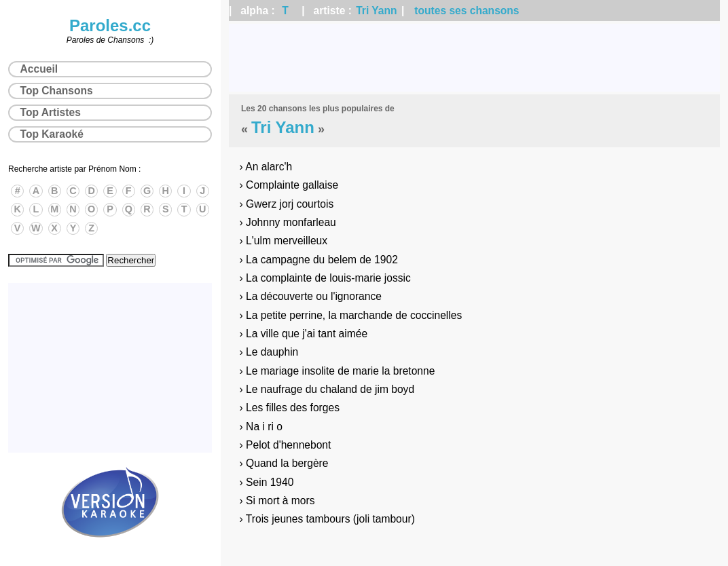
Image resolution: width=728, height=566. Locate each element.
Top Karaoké (52, 134)
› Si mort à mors (277, 501)
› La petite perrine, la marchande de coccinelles (351, 315)
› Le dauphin (269, 352)
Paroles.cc (110, 25)
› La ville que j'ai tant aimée (304, 334)
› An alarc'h (266, 167)
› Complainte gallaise (289, 185)
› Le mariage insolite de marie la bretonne (338, 371)
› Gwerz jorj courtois (287, 204)
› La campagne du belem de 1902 (319, 260)
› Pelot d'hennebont (286, 445)
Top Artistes (51, 112)
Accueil (39, 69)
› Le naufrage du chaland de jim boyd (327, 389)
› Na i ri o (261, 427)
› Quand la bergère (284, 463)
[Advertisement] (474, 58)
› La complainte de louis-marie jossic (325, 278)
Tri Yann (376, 11)
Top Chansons (57, 91)
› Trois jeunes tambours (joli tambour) (327, 519)
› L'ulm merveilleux (284, 241)
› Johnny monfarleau (288, 222)
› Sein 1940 (267, 482)
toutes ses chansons (467, 11)
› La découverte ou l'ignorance (311, 296)
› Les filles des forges (290, 408)
